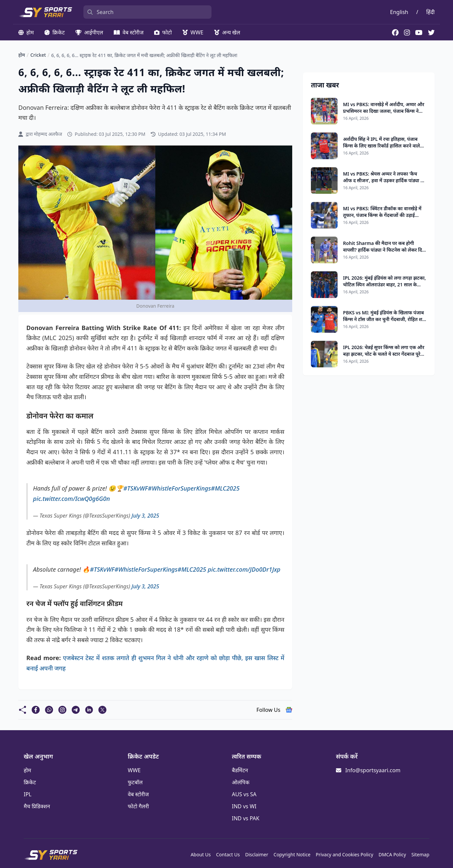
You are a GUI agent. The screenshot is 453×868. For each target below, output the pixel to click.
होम (26, 32)
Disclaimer (257, 854)
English (399, 12)
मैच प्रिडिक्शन (37, 806)
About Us (200, 854)
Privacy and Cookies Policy (345, 854)
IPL (28, 794)
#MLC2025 (225, 488)
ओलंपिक (241, 782)
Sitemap (420, 854)
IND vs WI (244, 806)
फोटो (163, 32)
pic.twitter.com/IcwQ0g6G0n (71, 499)
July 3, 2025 (145, 516)
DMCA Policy (392, 854)
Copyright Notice (292, 854)
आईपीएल (89, 32)
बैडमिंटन (240, 770)
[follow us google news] (289, 710)
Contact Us (228, 854)
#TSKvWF (136, 488)
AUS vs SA (244, 794)
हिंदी (430, 12)
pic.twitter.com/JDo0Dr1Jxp (244, 569)
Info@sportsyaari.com (373, 770)
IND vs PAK (246, 818)
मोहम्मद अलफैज (48, 134)
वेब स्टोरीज (129, 32)
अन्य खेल (227, 32)
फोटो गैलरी (138, 806)
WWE (193, 32)
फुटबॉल (135, 782)
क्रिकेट (55, 32)
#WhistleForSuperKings (179, 488)
